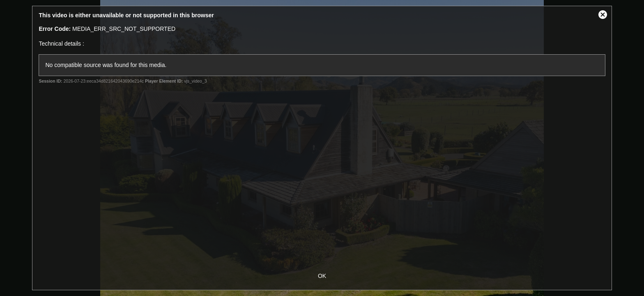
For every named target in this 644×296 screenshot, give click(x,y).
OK (322, 276)
